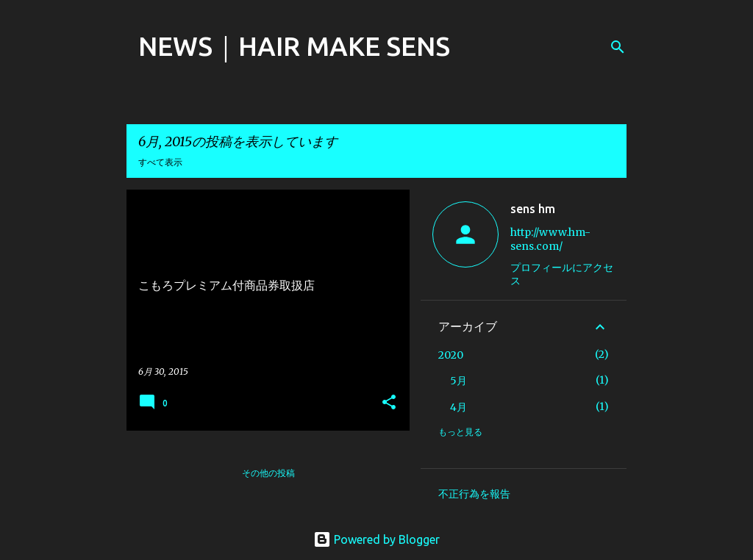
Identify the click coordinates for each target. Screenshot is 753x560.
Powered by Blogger (376, 539)
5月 (458, 381)
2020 (451, 355)
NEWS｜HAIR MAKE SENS (294, 46)
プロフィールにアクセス (562, 274)
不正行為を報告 (474, 494)
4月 (458, 407)
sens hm (533, 209)
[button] (389, 403)
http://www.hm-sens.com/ (550, 239)
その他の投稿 (268, 473)
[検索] (618, 47)
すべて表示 (160, 162)
